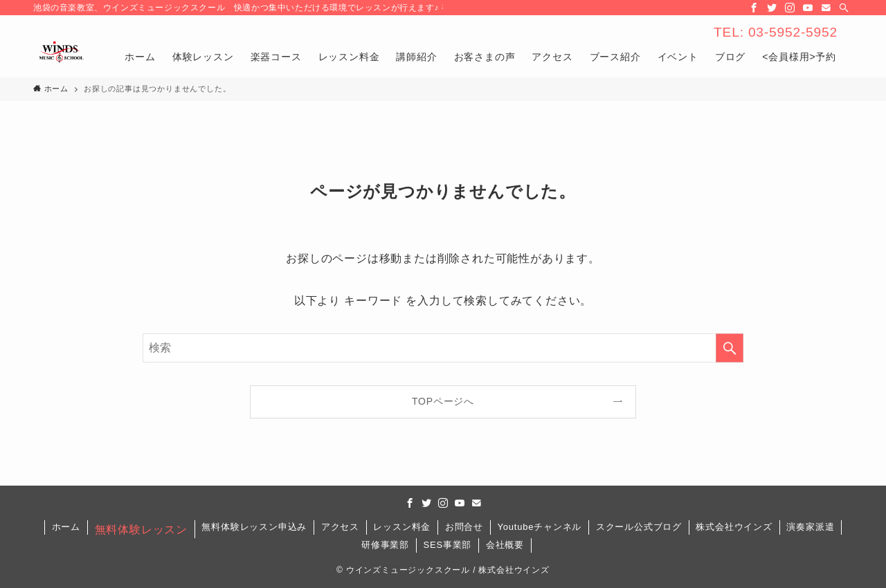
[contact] (826, 8)
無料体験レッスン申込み (254, 527)
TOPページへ (443, 401)
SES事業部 (447, 545)
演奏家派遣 (810, 527)
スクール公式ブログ (639, 527)
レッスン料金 (402, 527)
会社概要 (505, 545)
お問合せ (464, 527)
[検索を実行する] (730, 348)
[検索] (844, 8)
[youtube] (808, 8)
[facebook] (754, 8)
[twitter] (772, 8)
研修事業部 (385, 545)
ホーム (66, 527)
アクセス (340, 527)
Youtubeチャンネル (539, 527)
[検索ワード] (443, 348)
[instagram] (790, 8)
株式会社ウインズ (734, 527)
